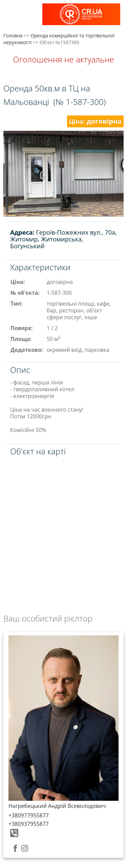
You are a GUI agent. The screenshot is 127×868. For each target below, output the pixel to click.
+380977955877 (29, 815)
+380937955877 (29, 824)
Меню (13, 16)
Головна (13, 35)
